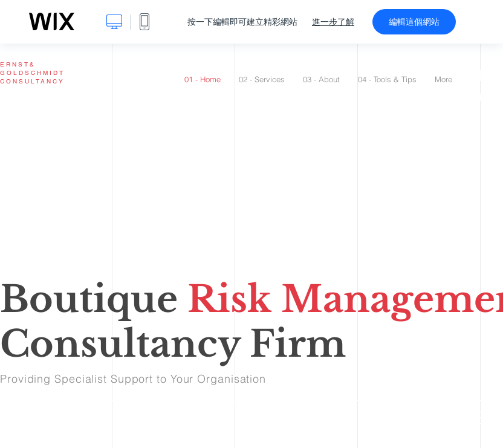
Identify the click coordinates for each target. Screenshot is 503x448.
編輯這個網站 (414, 22)
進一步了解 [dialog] (333, 22)
